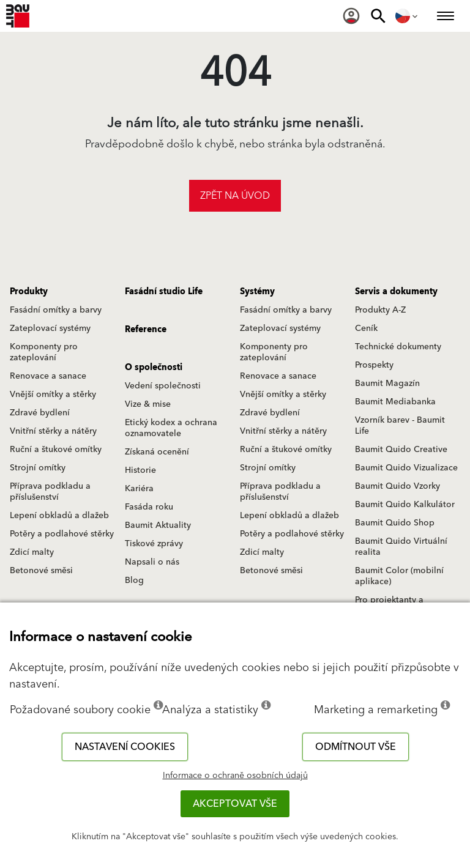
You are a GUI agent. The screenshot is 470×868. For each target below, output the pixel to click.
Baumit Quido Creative (401, 450)
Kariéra (139, 489)
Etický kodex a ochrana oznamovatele (171, 428)
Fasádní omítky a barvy (56, 310)
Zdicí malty (32, 552)
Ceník (366, 328)
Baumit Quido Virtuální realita (401, 547)
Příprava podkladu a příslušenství (50, 492)
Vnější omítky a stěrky (53, 395)
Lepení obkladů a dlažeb (59, 516)
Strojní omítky (38, 468)
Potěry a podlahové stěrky (62, 534)
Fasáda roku (149, 507)
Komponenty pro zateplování (44, 352)
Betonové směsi (41, 571)
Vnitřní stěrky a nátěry (53, 431)
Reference (146, 330)
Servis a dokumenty (396, 292)
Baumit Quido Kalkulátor (405, 505)
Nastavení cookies (125, 747)
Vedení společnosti (163, 386)
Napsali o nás (152, 562)
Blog (134, 581)
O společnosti (154, 368)
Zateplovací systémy (50, 328)
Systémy (257, 292)
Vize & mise (148, 404)
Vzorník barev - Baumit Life (400, 426)
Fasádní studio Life (164, 292)
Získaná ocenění (157, 452)
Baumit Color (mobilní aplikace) (399, 576)
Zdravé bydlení (40, 413)
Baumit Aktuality (158, 525)
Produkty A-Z (380, 310)
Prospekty (374, 365)
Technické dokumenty (398, 347)
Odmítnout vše (356, 747)
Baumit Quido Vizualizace (406, 468)
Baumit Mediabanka (395, 402)
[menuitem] (351, 16)
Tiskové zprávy (154, 544)
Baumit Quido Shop (395, 523)
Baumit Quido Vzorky (397, 486)
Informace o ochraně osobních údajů (235, 776)
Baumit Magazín (387, 384)
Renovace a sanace (48, 376)
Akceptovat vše (235, 804)
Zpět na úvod (235, 196)
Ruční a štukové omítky (56, 450)
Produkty (29, 292)
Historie (140, 470)
